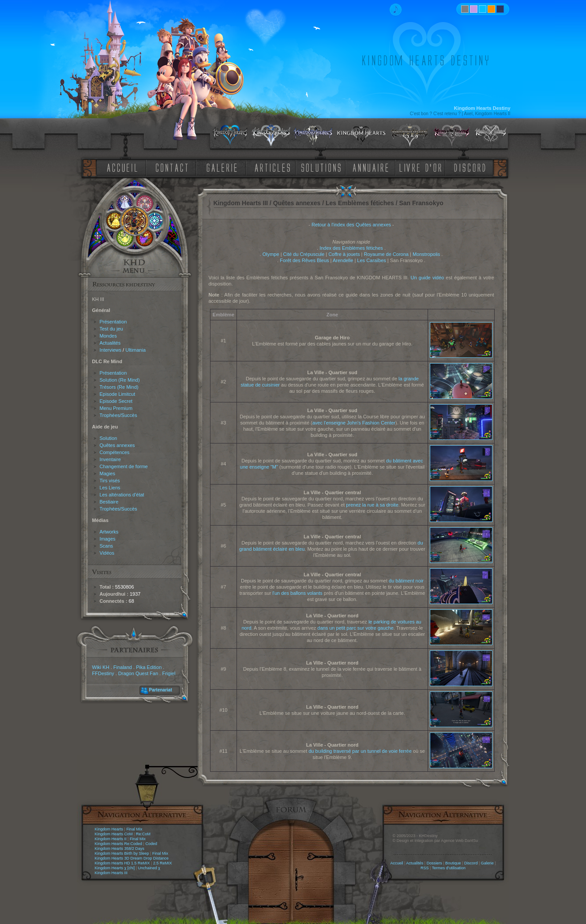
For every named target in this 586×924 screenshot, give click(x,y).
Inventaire (110, 459)
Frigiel (169, 673)
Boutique (453, 863)
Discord (471, 863)
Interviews (111, 350)
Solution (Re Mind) (120, 380)
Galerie (487, 863)
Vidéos (107, 553)
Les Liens (110, 488)
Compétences (115, 452)
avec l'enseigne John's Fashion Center (354, 423)
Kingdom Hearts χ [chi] (115, 868)
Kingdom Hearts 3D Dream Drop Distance (132, 858)
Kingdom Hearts (109, 829)
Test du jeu (111, 329)
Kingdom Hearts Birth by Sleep (122, 853)
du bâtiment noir (406, 581)
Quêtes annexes (117, 445)
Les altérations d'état (122, 495)
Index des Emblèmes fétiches (351, 248)
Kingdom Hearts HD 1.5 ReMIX (122, 863)
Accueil (396, 863)
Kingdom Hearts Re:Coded (119, 844)
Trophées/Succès (118, 415)
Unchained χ (149, 868)
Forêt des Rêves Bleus (304, 260)
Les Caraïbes (371, 260)
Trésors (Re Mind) (119, 387)
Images (108, 539)
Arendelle (343, 260)
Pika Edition (149, 667)
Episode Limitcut (118, 394)
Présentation (113, 322)
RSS (425, 868)
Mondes (108, 336)
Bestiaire (109, 502)
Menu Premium (116, 408)
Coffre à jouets (344, 254)
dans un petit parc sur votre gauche (355, 628)
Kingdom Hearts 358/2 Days (120, 849)
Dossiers (434, 863)
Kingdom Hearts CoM (114, 834)
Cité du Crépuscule (304, 254)
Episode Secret (116, 401)
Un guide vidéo (428, 278)
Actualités (110, 343)
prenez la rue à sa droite (372, 505)
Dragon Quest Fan (138, 673)
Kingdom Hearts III (111, 873)
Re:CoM (143, 834)
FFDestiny (103, 673)
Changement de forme (124, 466)
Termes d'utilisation (449, 868)
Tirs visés (110, 481)
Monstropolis (426, 254)
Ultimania (135, 350)
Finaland (123, 667)
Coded (151, 844)
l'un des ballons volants (297, 593)
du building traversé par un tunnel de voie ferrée (360, 751)
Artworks (109, 532)
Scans (107, 546)
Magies (107, 473)
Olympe (271, 254)
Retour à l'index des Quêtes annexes (351, 225)
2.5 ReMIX (163, 863)
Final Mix (134, 829)
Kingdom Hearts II (111, 839)
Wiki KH (101, 667)
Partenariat (161, 690)
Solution (109, 438)
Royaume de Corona (386, 254)
